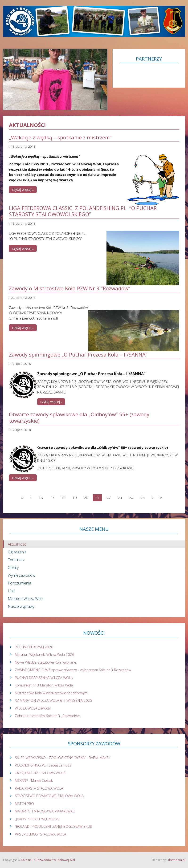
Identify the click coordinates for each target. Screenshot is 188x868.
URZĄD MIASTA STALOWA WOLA (40, 773)
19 (75, 498)
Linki (11, 591)
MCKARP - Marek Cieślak (34, 780)
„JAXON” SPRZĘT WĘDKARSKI (37, 819)
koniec (161, 498)
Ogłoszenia (17, 552)
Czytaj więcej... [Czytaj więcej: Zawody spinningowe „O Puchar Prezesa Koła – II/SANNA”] (51, 402)
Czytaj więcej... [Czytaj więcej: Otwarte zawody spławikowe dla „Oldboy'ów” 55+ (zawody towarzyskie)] (23, 478)
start (22, 498)
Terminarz (16, 560)
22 (109, 498)
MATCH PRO (24, 803)
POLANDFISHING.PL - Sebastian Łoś (43, 765)
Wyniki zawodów (22, 575)
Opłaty (13, 568)
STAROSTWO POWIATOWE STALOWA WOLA (49, 796)
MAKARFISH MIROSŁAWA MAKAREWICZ (45, 811)
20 (86, 498)
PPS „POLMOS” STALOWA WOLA (41, 834)
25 (143, 498)
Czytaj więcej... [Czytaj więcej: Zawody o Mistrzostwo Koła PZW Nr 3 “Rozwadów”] (23, 328)
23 (120, 498)
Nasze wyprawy (21, 606)
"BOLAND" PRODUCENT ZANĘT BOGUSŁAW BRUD (54, 826)
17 (52, 498)
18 (63, 498)
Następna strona (152, 498)
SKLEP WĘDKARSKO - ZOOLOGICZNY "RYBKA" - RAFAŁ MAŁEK (63, 758)
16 (41, 498)
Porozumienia (19, 583)
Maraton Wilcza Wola (26, 599)
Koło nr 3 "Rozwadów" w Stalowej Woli (48, 860)
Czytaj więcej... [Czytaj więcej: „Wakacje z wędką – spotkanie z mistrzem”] (23, 189)
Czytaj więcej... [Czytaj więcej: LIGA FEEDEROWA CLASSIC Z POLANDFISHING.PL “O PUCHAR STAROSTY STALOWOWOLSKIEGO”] (23, 248)
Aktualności (17, 544)
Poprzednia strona (31, 498)
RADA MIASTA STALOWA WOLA (39, 788)
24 (131, 498)
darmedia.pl (177, 860)
